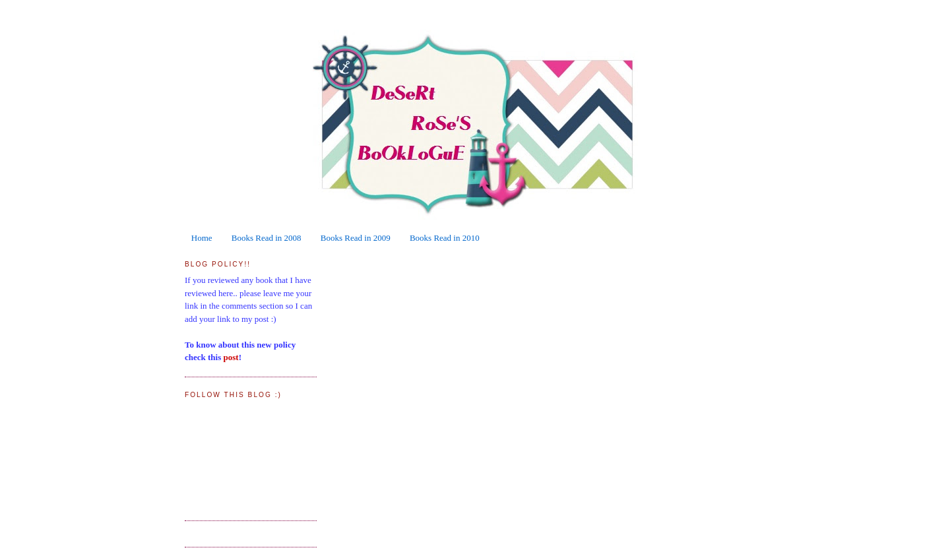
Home (202, 238)
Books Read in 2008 (267, 238)
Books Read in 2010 (445, 238)
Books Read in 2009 (356, 238)
